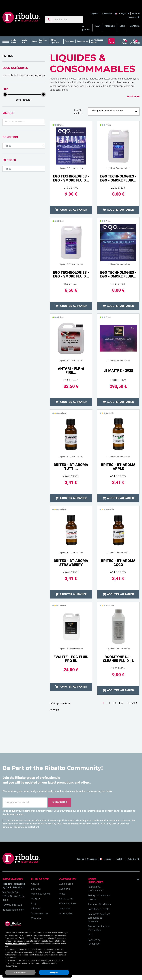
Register (95, 7)
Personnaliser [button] (20, 972)
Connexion (107, 7)
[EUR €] (136, 7)
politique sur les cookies (16, 944)
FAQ (97, 19)
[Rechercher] (64, 13)
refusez (59, 952)
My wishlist (135, 35)
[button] (6, 35)
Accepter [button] (54, 972)
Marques (110, 19)
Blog (122, 19)
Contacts (135, 19)
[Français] (123, 7)
